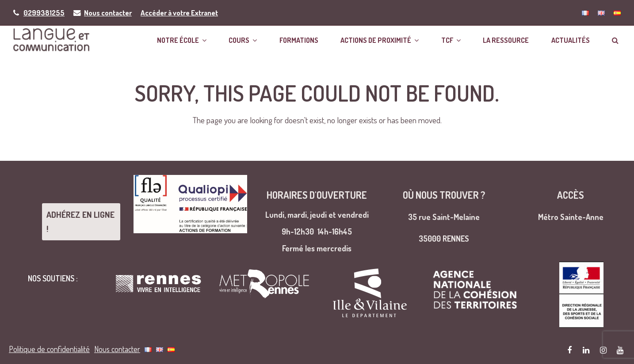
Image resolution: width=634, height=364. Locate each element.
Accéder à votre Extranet (179, 13)
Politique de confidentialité (49, 346)
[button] (615, 39)
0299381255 (44, 13)
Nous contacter (108, 13)
